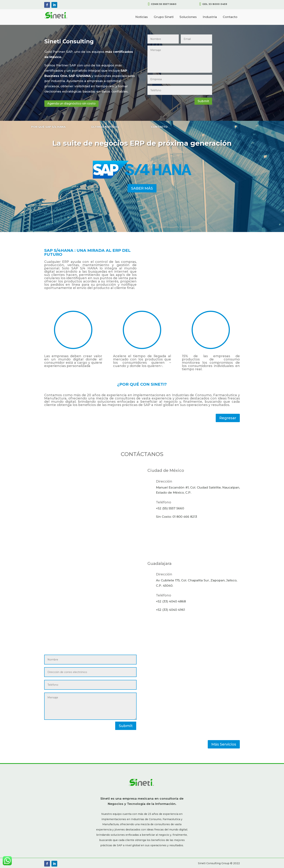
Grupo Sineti (164, 17)
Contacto (230, 17)
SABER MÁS (142, 188)
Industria (210, 17)
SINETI (158, 384)
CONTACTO (159, 127)
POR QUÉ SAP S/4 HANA (48, 127)
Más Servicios (224, 744)
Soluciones (188, 17)
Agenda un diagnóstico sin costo (71, 103)
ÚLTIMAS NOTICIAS (105, 127)
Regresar (228, 418)
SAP (147, 405)
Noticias (142, 17)
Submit (203, 101)
